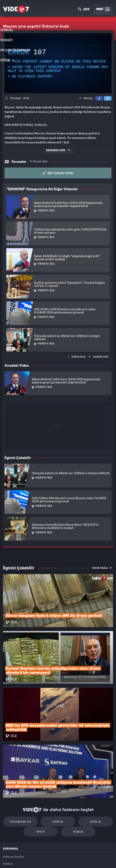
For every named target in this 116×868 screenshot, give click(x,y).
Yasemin (100, 858)
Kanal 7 (12, 858)
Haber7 (76, 858)
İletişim (8, 827)
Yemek (76, 785)
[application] (58, 63)
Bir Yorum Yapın (58, 173)
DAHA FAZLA (102, 568)
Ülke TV (56, 858)
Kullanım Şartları (14, 810)
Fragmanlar (24, 773)
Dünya (58, 773)
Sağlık (92, 773)
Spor (42, 785)
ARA (84, 10)
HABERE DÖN (99, 357)
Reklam (8, 819)
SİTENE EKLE (76, 357)
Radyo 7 (27, 858)
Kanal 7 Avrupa (42, 858)
